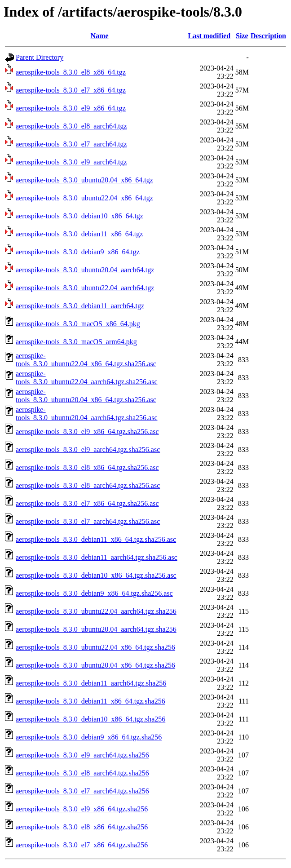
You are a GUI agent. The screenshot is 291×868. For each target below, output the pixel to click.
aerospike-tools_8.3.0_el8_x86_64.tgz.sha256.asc (87, 467)
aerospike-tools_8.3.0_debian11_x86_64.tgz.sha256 (90, 701)
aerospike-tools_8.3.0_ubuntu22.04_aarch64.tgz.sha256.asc (87, 378)
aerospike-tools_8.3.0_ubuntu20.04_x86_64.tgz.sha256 (95, 665)
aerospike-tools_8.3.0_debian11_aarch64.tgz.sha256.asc (97, 557)
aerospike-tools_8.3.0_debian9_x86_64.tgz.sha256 (89, 737)
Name (100, 36)
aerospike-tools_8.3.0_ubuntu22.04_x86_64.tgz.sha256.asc (86, 360)
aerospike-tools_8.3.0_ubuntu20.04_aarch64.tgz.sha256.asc (87, 414)
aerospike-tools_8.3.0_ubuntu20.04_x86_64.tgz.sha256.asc (86, 396)
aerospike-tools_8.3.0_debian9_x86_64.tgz (78, 252)
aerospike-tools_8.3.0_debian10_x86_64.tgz (79, 216)
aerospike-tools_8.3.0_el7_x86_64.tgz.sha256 (82, 845)
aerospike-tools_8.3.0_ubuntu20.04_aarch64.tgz (85, 270)
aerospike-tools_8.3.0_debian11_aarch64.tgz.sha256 (91, 683)
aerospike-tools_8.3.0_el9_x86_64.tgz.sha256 (82, 809)
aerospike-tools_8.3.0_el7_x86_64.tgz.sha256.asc (87, 503)
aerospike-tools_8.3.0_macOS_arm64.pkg (76, 342)
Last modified (209, 36)
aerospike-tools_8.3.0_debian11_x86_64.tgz (79, 234)
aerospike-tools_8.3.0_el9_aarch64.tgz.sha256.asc (88, 449)
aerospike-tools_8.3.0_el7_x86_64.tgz (71, 90)
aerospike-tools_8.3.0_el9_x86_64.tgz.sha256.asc (87, 432)
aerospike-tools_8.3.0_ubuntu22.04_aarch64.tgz (85, 288)
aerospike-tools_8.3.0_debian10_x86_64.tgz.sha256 (90, 719)
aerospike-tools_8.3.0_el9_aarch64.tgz (71, 162)
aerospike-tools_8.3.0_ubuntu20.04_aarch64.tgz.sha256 (96, 629)
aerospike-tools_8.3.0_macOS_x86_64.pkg (78, 324)
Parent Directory (40, 57)
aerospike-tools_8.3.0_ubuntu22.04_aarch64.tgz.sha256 (96, 611)
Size (242, 36)
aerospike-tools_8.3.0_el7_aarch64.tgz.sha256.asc (88, 521)
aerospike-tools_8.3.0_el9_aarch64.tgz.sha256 (82, 755)
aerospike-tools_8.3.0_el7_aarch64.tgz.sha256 (82, 791)
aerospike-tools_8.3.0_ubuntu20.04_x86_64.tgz (84, 180)
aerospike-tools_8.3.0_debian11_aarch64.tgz (80, 306)
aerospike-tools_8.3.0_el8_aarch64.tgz (71, 126)
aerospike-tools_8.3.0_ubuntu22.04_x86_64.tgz (84, 198)
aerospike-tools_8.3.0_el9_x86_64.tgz (71, 108)
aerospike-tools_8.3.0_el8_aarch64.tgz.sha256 (82, 773)
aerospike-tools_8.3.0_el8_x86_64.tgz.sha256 (82, 827)
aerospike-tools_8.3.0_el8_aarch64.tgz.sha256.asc (88, 485)
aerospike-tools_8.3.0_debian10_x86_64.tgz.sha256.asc (96, 575)
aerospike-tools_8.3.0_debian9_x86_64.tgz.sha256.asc (94, 593)
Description (268, 36)
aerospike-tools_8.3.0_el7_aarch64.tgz (71, 144)
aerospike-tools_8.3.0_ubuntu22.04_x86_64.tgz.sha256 (95, 647)
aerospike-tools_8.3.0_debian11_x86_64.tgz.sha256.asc (96, 539)
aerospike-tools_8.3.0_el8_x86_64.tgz (71, 72)
